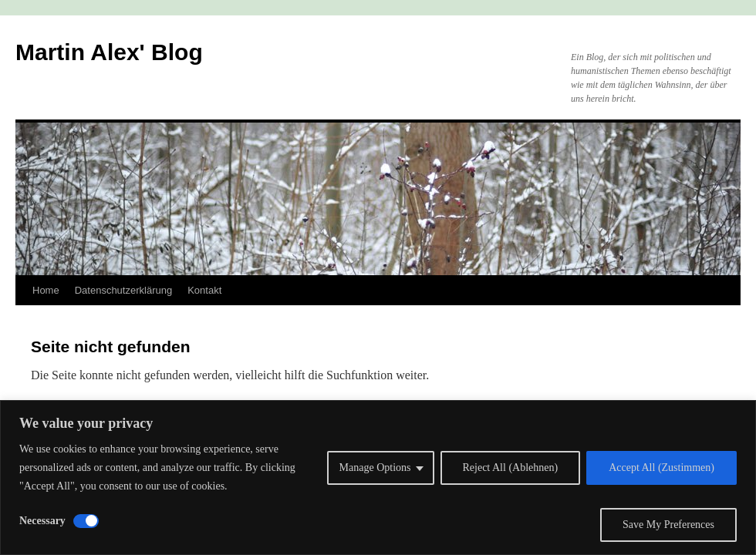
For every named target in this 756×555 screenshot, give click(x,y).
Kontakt (204, 290)
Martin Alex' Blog (109, 52)
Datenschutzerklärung (123, 290)
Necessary (42, 521)
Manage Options (375, 468)
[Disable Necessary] (86, 521)
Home (46, 290)
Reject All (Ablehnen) (511, 468)
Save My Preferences (668, 525)
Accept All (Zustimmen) (661, 468)
